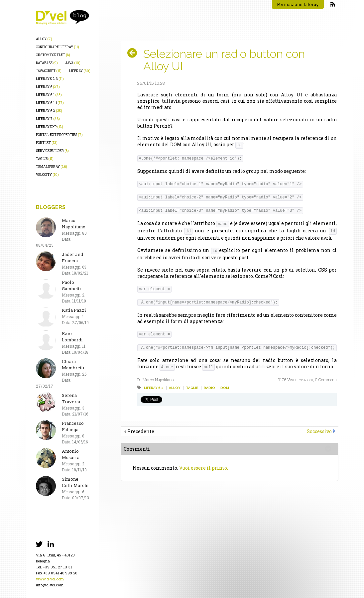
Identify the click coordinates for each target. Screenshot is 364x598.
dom (225, 388)
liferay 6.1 (49, 95)
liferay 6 (48, 87)
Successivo (319, 431)
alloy (44, 39)
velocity (47, 175)
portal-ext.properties (59, 135)
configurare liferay (58, 47)
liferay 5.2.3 (50, 79)
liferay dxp (50, 127)
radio (209, 388)
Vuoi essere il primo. (204, 468)
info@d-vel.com (50, 585)
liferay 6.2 (49, 111)
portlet (47, 143)
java (73, 63)
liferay (80, 71)
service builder (52, 151)
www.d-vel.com (50, 579)
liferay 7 (48, 119)
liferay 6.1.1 (50, 103)
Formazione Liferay (298, 4)
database (47, 63)
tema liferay (52, 167)
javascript (49, 71)
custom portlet (53, 55)
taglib (45, 159)
